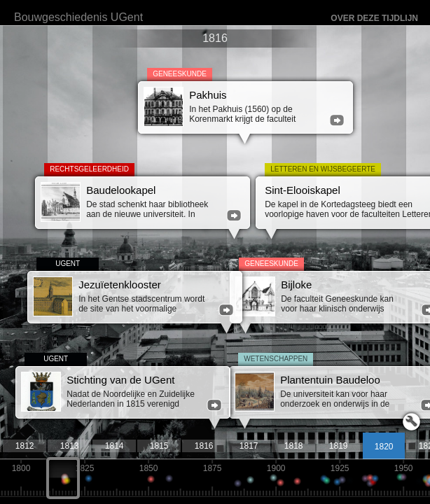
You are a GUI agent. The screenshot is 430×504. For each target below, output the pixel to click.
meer (337, 120)
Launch (411, 422)
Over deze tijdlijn (374, 18)
